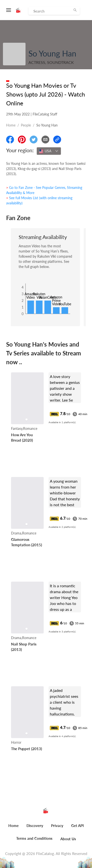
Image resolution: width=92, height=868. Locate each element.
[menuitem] (13, 828)
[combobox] (49, 151)
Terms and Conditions (34, 838)
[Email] (45, 140)
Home (11, 125)
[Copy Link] (57, 140)
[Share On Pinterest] (22, 140)
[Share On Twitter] (34, 140)
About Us (68, 839)
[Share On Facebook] (10, 140)
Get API (77, 826)
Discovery (35, 826)
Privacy (57, 826)
